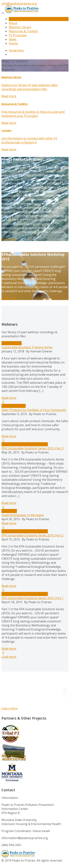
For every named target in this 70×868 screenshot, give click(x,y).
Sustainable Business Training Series (27, 347)
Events (13, 43)
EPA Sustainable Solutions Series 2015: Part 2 (32, 535)
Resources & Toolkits (23, 31)
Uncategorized (12, 343)
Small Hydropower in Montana (22, 515)
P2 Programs (18, 35)
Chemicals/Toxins (14, 406)
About (13, 23)
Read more (9, 96)
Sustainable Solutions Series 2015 (25, 444)
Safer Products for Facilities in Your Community (34, 410)
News (13, 39)
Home (13, 19)
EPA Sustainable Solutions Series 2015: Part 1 (32, 598)
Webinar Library (20, 27)
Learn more (10, 708)
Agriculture (9, 511)
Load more (9, 657)
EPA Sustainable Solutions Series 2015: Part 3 (32, 448)
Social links (16, 50)
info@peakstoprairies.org (19, 4)
